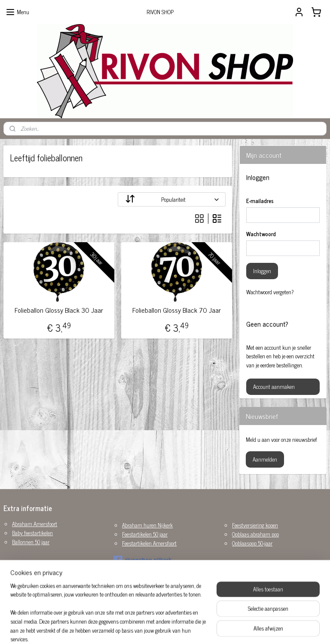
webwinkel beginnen (180, 628)
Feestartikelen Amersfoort (149, 543)
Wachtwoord (261, 234)
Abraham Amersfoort (35, 524)
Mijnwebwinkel (238, 628)
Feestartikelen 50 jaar (145, 534)
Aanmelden (265, 459)
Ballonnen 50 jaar (31, 542)
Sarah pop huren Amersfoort (42, 586)
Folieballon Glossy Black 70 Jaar (177, 310)
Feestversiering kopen (255, 525)
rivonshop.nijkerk (142, 560)
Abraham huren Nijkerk (147, 525)
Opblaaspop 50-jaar (252, 543)
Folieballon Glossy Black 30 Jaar (59, 310)
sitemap (143, 628)
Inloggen (262, 271)
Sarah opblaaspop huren (38, 577)
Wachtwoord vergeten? (270, 292)
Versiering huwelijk (32, 595)
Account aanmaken (274, 387)
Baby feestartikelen (32, 533)
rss (156, 628)
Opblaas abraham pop (255, 534)
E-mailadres (260, 201)
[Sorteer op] (172, 199)
